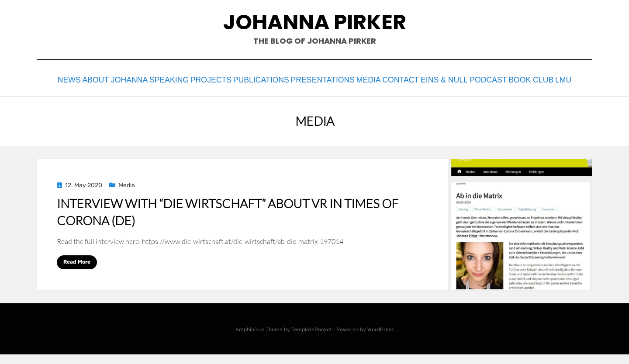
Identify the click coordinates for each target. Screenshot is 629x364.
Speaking (188, 79)
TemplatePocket (312, 339)
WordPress (381, 339)
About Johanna (126, 79)
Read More (77, 271)
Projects (238, 79)
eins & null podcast (530, 79)
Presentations (364, 79)
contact (460, 79)
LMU (341, 91)
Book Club (300, 91)
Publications (296, 79)
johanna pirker (315, 22)
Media (417, 79)
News (72, 79)
